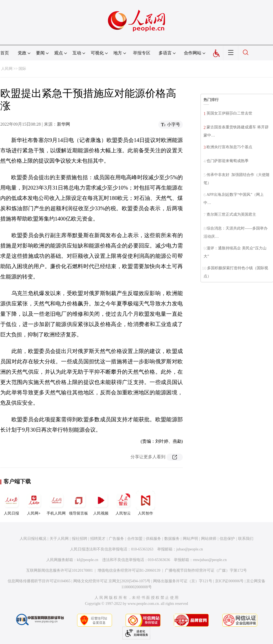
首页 (5, 53)
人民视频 (101, 503)
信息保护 (227, 539)
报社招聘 (80, 539)
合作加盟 (135, 539)
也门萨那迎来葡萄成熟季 (227, 161)
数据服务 (172, 539)
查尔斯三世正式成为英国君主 (231, 214)
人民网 (7, 69)
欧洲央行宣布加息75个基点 (229, 147)
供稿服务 (153, 539)
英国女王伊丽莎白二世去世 (229, 113)
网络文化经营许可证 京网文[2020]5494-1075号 (112, 581)
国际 (22, 69)
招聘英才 (98, 539)
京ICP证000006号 (229, 581)
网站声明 (190, 539)
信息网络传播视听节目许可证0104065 (39, 581)
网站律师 (209, 539)
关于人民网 (59, 539)
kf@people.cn (88, 560)
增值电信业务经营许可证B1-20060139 (129, 570)
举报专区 (142, 53)
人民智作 (145, 503)
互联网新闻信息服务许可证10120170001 (60, 570)
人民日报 (11, 503)
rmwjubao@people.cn (210, 560)
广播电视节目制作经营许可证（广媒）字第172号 (206, 570)
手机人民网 (56, 503)
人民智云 (123, 503)
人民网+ (34, 503)
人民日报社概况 (33, 539)
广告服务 (116, 539)
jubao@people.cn (190, 549)
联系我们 (246, 539)
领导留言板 (78, 503)
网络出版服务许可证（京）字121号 (183, 581)
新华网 (63, 124)
